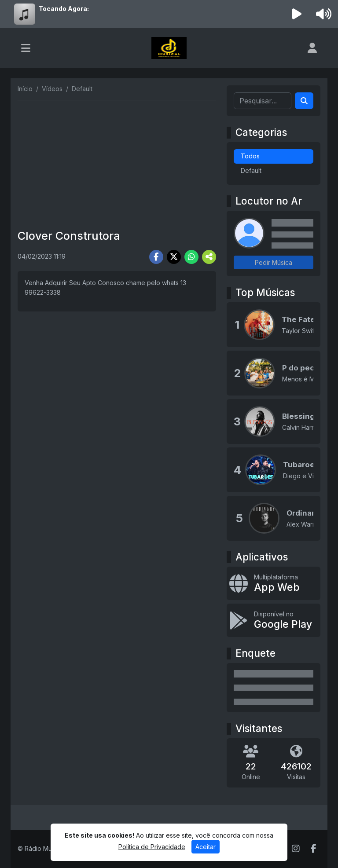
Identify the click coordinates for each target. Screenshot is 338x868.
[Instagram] (296, 849)
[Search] (304, 101)
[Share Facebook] (156, 257)
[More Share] (209, 257)
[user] (312, 48)
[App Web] (274, 583)
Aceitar (206, 847)
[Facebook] (314, 849)
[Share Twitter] (174, 257)
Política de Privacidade (152, 847)
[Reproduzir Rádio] (297, 14)
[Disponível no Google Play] (274, 620)
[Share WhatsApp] (191, 257)
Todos (250, 156)
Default (251, 170)
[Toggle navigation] (26, 48)
